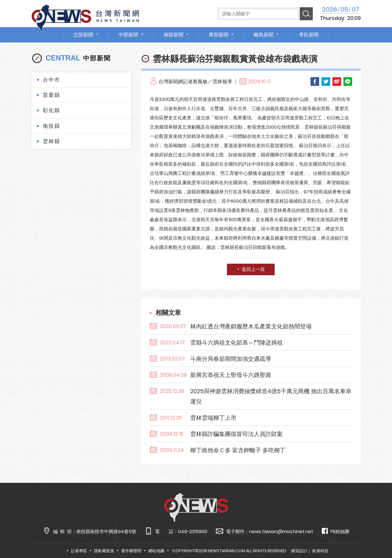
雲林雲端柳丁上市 (213, 418)
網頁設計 (299, 551)
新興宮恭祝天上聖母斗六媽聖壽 (231, 375)
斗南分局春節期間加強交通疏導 (231, 359)
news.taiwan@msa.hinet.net (281, 532)
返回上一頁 (253, 269)
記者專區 (79, 551)
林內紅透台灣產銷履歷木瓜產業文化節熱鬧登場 (251, 326)
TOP (377, 537)
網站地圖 (156, 551)
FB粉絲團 (335, 531)
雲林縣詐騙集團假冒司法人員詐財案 (236, 434)
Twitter (326, 82)
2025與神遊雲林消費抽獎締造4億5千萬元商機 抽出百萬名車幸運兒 (271, 396)
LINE (348, 82)
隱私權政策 (104, 551)
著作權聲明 (131, 551)
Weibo (337, 82)
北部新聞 (83, 35)
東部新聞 (219, 35)
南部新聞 (173, 35)
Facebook (315, 82)
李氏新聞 (309, 35)
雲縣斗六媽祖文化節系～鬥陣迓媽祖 (236, 343)
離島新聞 (264, 35)
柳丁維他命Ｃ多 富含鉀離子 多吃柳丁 (238, 450)
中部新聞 (128, 35)
